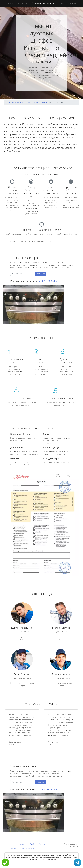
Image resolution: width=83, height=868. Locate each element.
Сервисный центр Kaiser (15, 102)
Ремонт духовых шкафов (37, 102)
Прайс (61, 3)
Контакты (72, 3)
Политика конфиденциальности (22, 848)
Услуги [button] (10, 3)
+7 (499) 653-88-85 (41, 62)
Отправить (41, 274)
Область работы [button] (45, 848)
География (23, 3)
